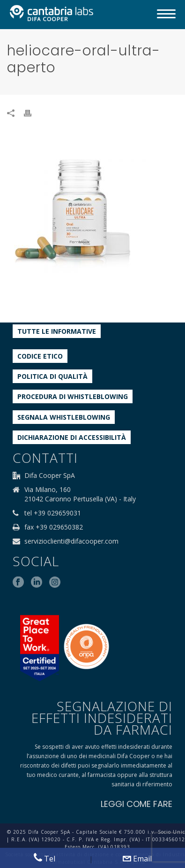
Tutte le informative (57, 331)
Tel (44, 858)
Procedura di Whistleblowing (73, 396)
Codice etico (40, 356)
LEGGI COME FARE (137, 804)
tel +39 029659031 (53, 513)
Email (137, 859)
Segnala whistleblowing (64, 417)
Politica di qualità (52, 376)
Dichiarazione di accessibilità (72, 437)
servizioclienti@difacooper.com (71, 541)
